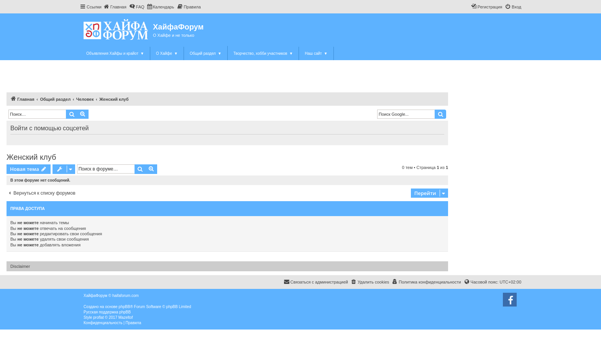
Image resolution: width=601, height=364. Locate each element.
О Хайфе (167, 53)
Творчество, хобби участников (263, 53)
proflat (99, 317)
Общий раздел (206, 53)
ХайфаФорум (178, 27)
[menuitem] (115, 7)
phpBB (124, 307)
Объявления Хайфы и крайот (115, 53)
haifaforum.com (126, 296)
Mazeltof (126, 317)
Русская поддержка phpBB (107, 312)
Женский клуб (31, 157)
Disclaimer (20, 266)
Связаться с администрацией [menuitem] (316, 282)
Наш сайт (316, 53)
